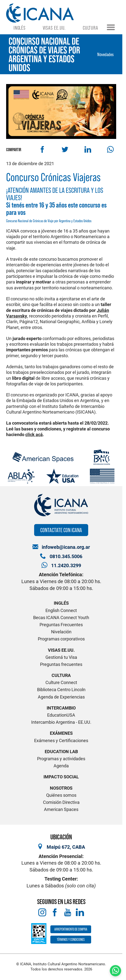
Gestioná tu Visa (61, 657)
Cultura (91, 28)
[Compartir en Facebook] (42, 150)
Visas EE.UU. (54, 28)
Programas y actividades (61, 759)
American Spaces (61, 809)
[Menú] (111, 28)
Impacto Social (61, 777)
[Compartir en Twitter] (65, 150)
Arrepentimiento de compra (71, 929)
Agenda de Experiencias (61, 697)
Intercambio (61, 708)
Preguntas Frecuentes (61, 625)
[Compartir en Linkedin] (88, 150)
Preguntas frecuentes (61, 664)
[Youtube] (67, 913)
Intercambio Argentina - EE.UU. (61, 722)
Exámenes (61, 733)
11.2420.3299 (66, 566)
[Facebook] (55, 913)
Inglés (20, 28)
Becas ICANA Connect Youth (61, 618)
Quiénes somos (61, 795)
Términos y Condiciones (71, 939)
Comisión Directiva (61, 802)
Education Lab (61, 752)
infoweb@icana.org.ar (66, 547)
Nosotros (61, 788)
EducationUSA (61, 715)
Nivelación (61, 632)
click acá (34, 435)
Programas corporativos (61, 639)
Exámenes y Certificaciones (61, 741)
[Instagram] (42, 913)
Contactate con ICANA (61, 530)
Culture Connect (61, 682)
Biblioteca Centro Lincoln (61, 690)
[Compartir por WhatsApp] (110, 150)
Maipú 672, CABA (66, 847)
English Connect (61, 610)
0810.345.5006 (66, 557)
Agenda (61, 766)
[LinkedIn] (80, 913)
